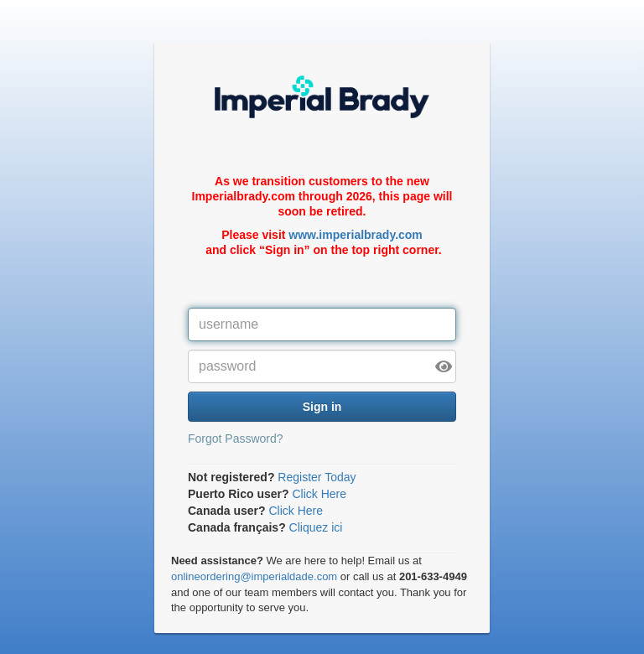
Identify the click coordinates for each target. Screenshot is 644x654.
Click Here (319, 494)
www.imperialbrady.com (356, 235)
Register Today (317, 477)
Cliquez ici (316, 527)
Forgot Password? (236, 439)
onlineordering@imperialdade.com (254, 576)
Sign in (322, 407)
